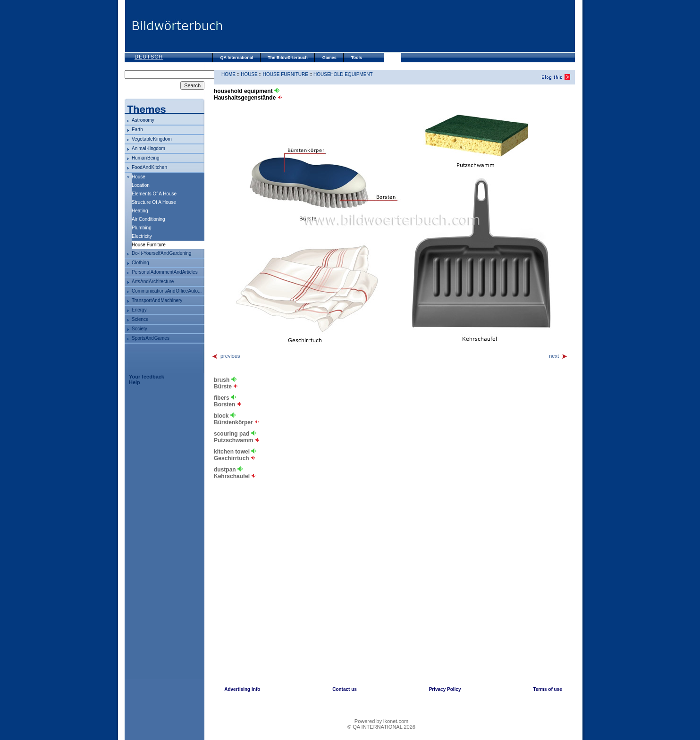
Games (329, 58)
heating (140, 211)
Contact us (345, 689)
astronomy (143, 120)
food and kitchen (149, 167)
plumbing (142, 228)
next (558, 356)
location (141, 185)
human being (146, 158)
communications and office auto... (167, 291)
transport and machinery (157, 300)
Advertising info (242, 689)
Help (135, 382)
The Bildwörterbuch (288, 58)
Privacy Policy (445, 689)
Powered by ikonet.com (381, 721)
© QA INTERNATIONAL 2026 (381, 727)
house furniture (286, 74)
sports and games (151, 338)
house (139, 177)
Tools (357, 58)
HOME (228, 74)
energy (139, 310)
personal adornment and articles (165, 272)
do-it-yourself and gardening (161, 253)
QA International (237, 58)
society (139, 329)
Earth (137, 130)
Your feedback (147, 377)
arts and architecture (153, 282)
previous (226, 356)
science (140, 319)
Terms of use (548, 689)
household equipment (343, 74)
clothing (140, 263)
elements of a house (154, 194)
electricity (142, 236)
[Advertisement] (398, 26)
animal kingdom (148, 148)
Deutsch (149, 57)
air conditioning (148, 219)
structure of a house (154, 202)
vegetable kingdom (152, 139)
